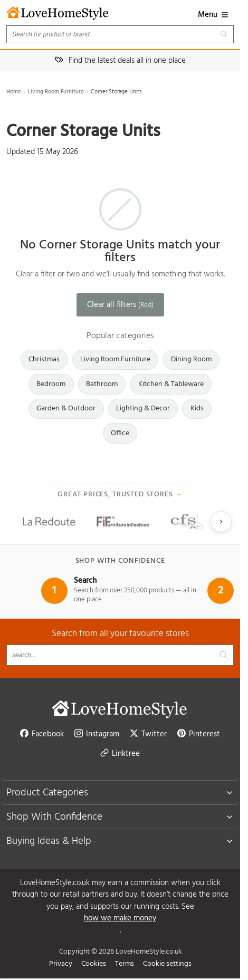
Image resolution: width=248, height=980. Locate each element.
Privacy (61, 964)
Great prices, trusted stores (120, 495)
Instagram (97, 734)
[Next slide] (221, 522)
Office (120, 433)
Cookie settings (167, 964)
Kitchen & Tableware (171, 384)
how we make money (120, 919)
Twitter (148, 734)
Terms (125, 964)
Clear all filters (120, 305)
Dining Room (191, 359)
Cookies (94, 964)
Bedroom (51, 384)
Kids (197, 409)
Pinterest (199, 734)
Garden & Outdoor (66, 409)
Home (14, 92)
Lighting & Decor (143, 409)
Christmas (44, 359)
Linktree (120, 754)
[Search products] (120, 34)
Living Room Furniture (56, 92)
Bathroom (102, 384)
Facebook (42, 734)
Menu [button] (213, 15)
